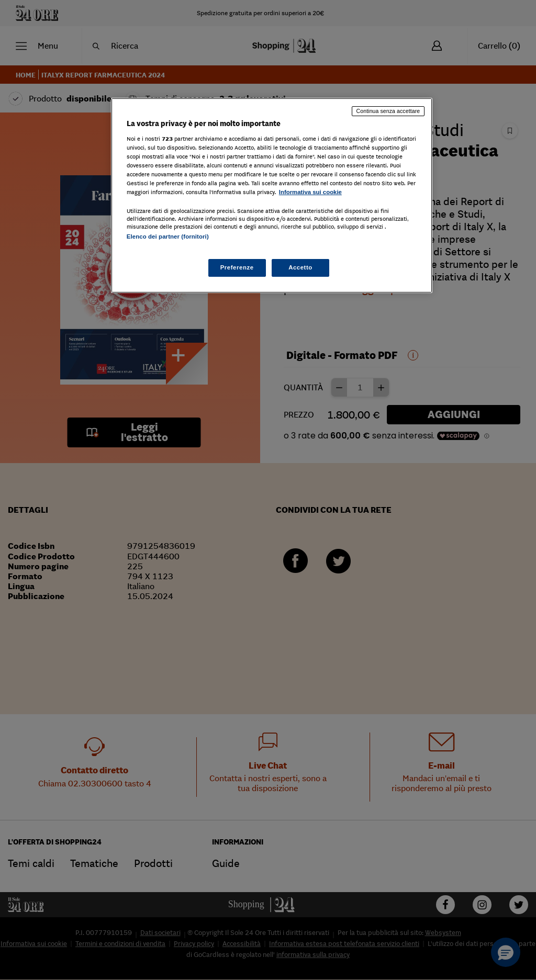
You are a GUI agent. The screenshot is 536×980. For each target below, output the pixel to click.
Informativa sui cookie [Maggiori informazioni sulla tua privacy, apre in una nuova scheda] (310, 192)
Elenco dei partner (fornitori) (168, 236)
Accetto (300, 267)
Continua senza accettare (388, 111)
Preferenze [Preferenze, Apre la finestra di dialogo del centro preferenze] (237, 267)
